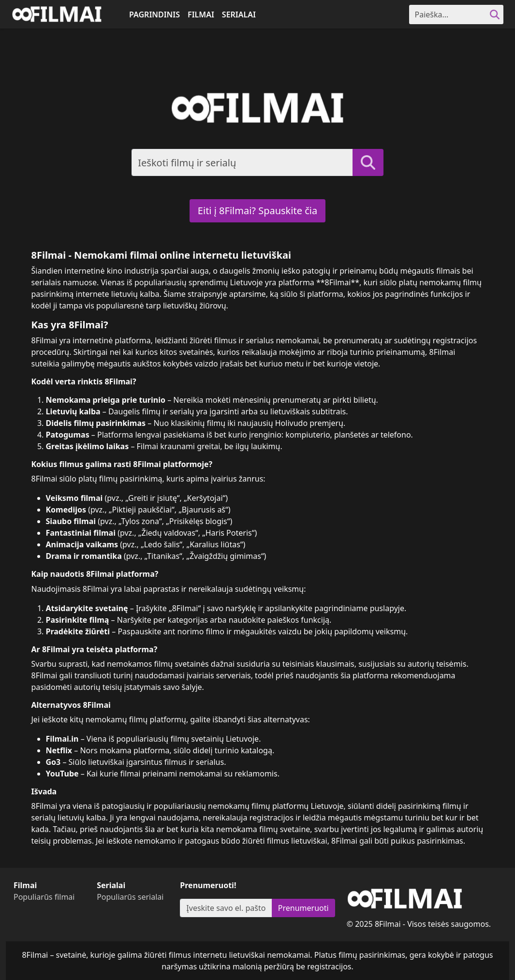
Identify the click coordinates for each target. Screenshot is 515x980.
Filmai (201, 15)
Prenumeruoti (303, 908)
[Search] (448, 15)
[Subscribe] (226, 908)
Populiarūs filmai (44, 897)
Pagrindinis (154, 15)
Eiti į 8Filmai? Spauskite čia (257, 211)
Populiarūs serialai (130, 897)
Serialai (239, 15)
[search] (495, 15)
